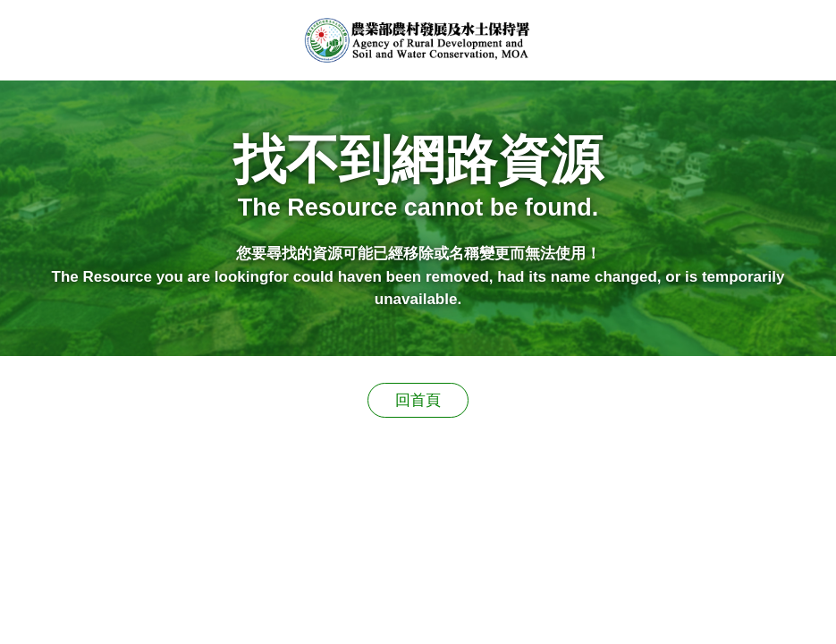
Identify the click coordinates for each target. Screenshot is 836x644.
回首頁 (418, 400)
